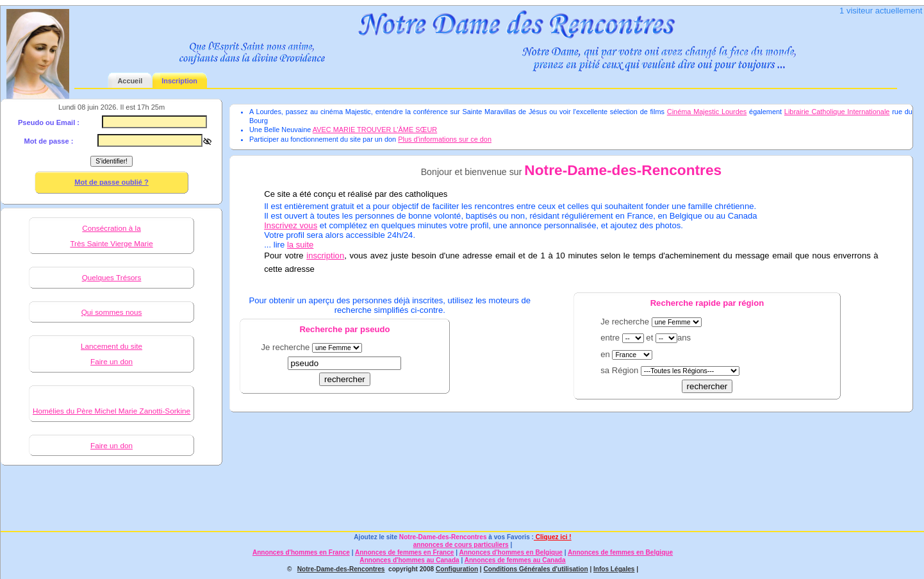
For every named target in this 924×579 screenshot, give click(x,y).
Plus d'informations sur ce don (445, 139)
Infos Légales (614, 569)
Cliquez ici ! (553, 537)
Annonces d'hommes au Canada (409, 560)
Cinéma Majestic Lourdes (707, 112)
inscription (325, 256)
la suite (301, 245)
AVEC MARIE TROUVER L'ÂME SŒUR (375, 130)
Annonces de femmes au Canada (515, 560)
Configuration (457, 569)
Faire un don (111, 361)
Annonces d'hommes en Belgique (511, 552)
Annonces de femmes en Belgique (620, 552)
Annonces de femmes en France (405, 552)
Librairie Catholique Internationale (837, 112)
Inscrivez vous (291, 225)
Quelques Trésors (112, 277)
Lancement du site (111, 346)
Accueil (130, 81)
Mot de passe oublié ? (111, 182)
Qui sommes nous (112, 312)
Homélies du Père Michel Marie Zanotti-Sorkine (111, 411)
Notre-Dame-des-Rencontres (443, 537)
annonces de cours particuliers (461, 545)
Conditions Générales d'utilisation (535, 569)
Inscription (179, 81)
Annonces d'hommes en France (301, 552)
